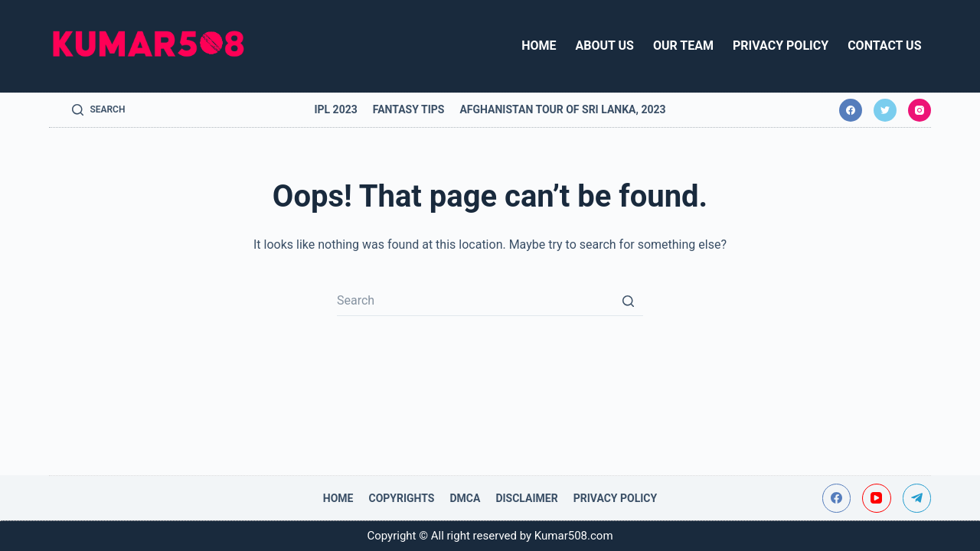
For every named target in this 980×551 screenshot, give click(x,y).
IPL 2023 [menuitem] (335, 109)
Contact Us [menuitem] (884, 46)
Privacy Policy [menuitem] (781, 46)
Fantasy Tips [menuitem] (409, 109)
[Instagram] (920, 110)
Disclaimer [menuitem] (526, 498)
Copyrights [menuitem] (401, 498)
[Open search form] (98, 110)
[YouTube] (877, 498)
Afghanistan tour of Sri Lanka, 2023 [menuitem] (562, 109)
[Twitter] (885, 110)
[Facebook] (851, 110)
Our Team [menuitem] (683, 46)
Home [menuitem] (539, 46)
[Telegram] (917, 498)
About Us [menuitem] (605, 46)
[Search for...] (490, 301)
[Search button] (628, 301)
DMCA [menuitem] (465, 498)
